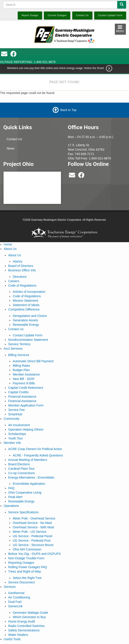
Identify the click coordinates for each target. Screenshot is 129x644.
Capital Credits (18, 392)
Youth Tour (16, 438)
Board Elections (19, 464)
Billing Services (19, 355)
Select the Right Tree (27, 578)
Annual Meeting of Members (28, 460)
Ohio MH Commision (27, 549)
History (18, 261)
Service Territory (19, 344)
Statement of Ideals (26, 305)
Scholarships (17, 434)
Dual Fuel (15, 602)
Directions (20, 277)
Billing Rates (21, 366)
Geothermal (16, 593)
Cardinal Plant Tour (21, 469)
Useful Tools (12, 639)
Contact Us (14, 139)
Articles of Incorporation (29, 292)
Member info (12, 443)
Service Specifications (23, 512)
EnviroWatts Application (29, 484)
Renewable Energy (26, 325)
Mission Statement (25, 301)
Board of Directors (21, 266)
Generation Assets (25, 320)
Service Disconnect (21, 582)
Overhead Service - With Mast (33, 527)
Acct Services (13, 349)
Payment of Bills (24, 383)
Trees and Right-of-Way (25, 571)
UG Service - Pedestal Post (31, 540)
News (11, 148)
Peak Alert (15, 497)
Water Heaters (18, 635)
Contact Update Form (27, 335)
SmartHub (15, 414)
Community (12, 419)
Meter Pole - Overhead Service (34, 518)
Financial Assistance (22, 397)
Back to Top (68, 110)
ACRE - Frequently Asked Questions (38, 455)
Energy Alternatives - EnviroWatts (31, 477)
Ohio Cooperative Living (25, 493)
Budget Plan (21, 370)
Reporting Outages (21, 563)
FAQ (11, 488)
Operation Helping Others (26, 429)
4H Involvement (19, 425)
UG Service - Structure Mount (33, 545)
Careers (14, 281)
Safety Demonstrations (24, 630)
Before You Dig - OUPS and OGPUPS (34, 554)
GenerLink (15, 606)
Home (8, 244)
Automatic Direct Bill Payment (33, 361)
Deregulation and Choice (30, 316)
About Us (10, 249)
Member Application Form (26, 405)
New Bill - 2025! (23, 379)
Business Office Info (22, 270)
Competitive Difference (24, 309)
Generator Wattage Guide (30, 613)
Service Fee (17, 410)
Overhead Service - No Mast (32, 523)
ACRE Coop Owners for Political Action (35, 449)
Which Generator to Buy (29, 617)
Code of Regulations (22, 286)
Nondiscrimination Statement (28, 340)
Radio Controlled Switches (26, 626)
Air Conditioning (19, 597)
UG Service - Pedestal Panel (32, 536)
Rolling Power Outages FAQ (28, 567)
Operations (11, 506)
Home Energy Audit (22, 621)
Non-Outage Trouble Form (26, 558)
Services (10, 587)
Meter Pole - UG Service (29, 532)
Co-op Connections (21, 473)
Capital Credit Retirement (26, 388)
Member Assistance (26, 374)
